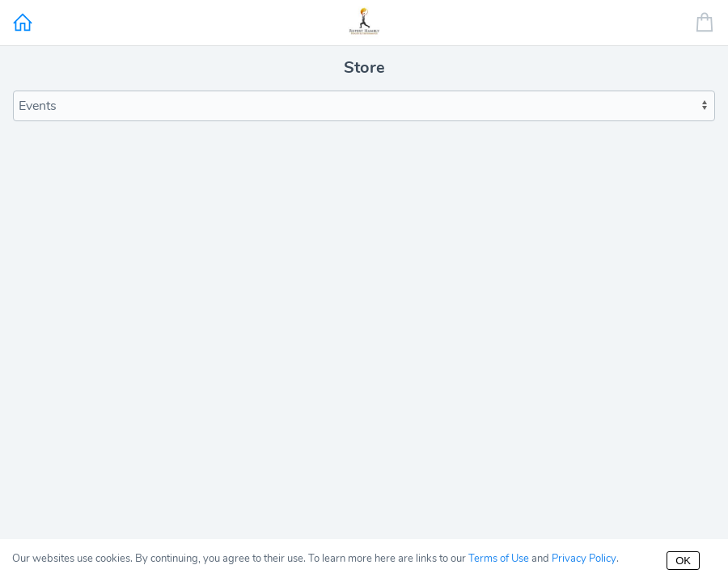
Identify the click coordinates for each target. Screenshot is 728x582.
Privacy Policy (584, 559)
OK (683, 561)
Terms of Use (499, 559)
